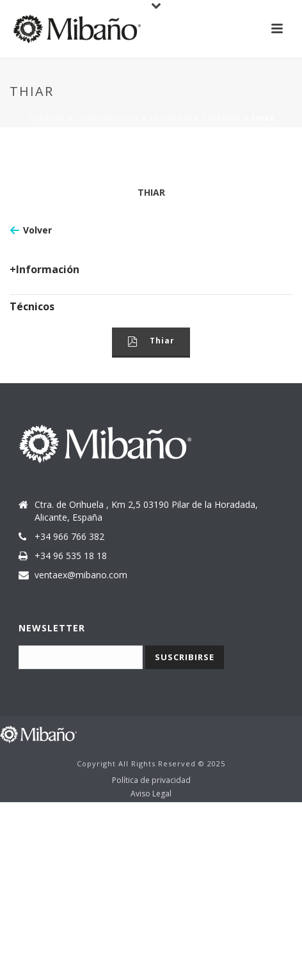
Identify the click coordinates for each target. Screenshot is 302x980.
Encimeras (171, 118)
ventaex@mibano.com (81, 575)
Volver (37, 230)
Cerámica (222, 118)
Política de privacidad (151, 780)
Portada (46, 118)
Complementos (107, 118)
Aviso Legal (151, 794)
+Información (44, 269)
